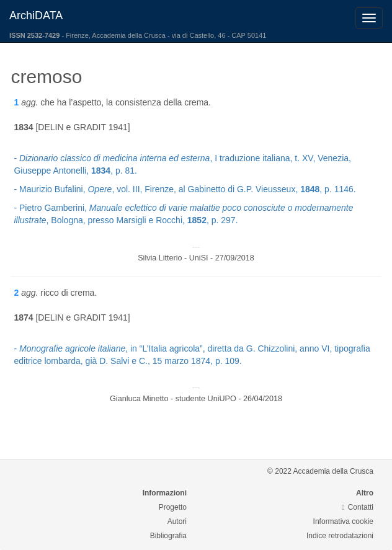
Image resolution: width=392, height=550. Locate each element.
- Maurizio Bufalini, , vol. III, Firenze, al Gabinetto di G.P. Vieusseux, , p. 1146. (185, 189)
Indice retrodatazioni (340, 536)
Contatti (358, 507)
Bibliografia (168, 536)
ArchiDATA (36, 16)
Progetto (173, 507)
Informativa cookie (343, 521)
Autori (177, 521)
